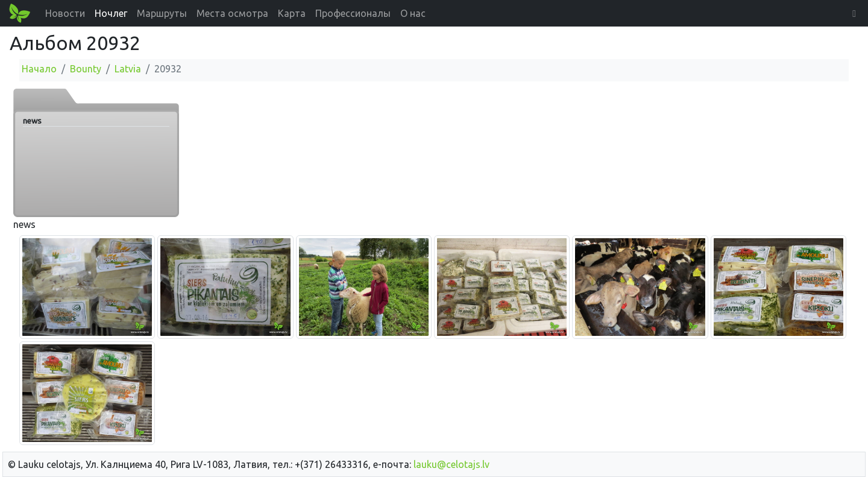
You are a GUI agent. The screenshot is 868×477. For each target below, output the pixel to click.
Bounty (86, 69)
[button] (854, 13)
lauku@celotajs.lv (451, 464)
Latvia (128, 69)
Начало (39, 69)
